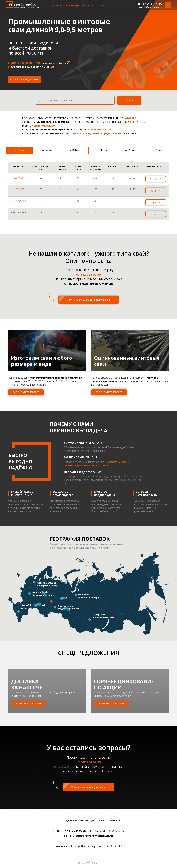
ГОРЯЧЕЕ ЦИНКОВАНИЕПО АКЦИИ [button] (127, 693)
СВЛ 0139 (19, 178)
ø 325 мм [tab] (130, 150)
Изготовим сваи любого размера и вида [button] (42, 361)
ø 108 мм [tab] (19, 150)
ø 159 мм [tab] (47, 150)
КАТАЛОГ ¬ (57, 6)
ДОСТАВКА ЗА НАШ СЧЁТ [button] (31, 693)
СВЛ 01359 (19, 189)
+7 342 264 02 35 (75, 831)
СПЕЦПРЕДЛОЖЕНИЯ (78, 6)
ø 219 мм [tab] (102, 150)
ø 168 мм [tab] (75, 150)
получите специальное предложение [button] (96, 133)
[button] (25, 80)
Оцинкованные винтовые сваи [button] (127, 361)
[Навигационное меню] (168, 5)
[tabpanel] (88, 196)
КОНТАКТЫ (98, 6)
